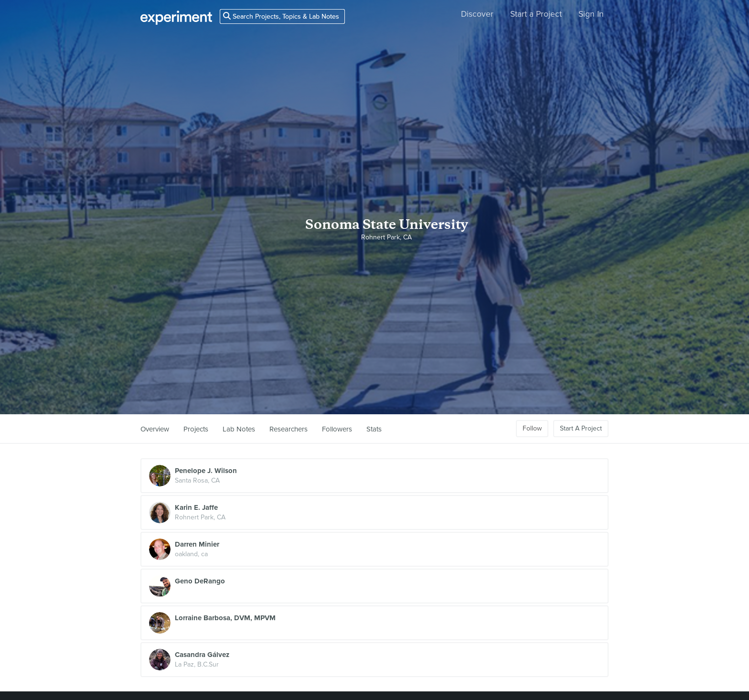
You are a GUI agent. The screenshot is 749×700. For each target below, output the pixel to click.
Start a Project (536, 14)
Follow (532, 428)
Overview (155, 429)
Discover (477, 14)
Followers (337, 429)
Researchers (289, 429)
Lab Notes (239, 429)
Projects (196, 429)
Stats (374, 429)
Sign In (591, 14)
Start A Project (581, 428)
